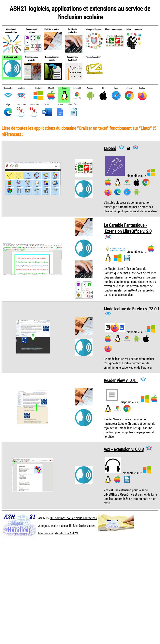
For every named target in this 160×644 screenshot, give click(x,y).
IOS (103, 88)
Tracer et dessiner (93, 57)
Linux (64, 88)
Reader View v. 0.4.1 (121, 380)
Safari (116, 88)
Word (47, 105)
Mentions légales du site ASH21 (58, 533)
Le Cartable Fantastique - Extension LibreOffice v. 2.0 (128, 228)
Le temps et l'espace (93, 29)
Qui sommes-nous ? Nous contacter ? (73, 518)
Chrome (129, 88)
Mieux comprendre (134, 29)
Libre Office (73, 105)
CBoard (110, 148)
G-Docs (60, 105)
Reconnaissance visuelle (31, 58)
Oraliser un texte (11, 57)
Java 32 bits (21, 105)
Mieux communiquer (114, 29)
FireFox (142, 88)
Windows (38, 88)
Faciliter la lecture (52, 29)
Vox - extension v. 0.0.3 (124, 449)
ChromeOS (77, 88)
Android (90, 88)
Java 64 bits (34, 105)
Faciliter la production (73, 31)
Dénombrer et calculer (31, 31)
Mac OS (51, 88)
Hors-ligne (21, 88)
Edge (8, 105)
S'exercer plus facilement (73, 58)
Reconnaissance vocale (52, 58)
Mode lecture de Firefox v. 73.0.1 (132, 309)
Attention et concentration (11, 31)
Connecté (8, 88)
